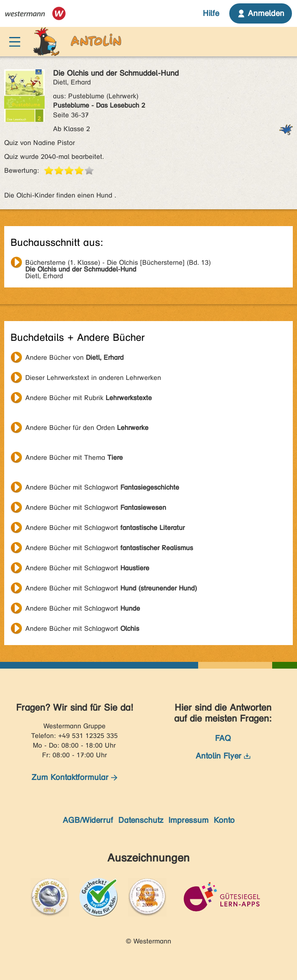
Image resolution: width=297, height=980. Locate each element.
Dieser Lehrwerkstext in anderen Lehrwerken (93, 378)
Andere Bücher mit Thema (74, 457)
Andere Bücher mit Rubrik (89, 398)
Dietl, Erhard (118, 263)
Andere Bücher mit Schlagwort (102, 487)
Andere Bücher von (74, 357)
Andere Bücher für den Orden (87, 428)
